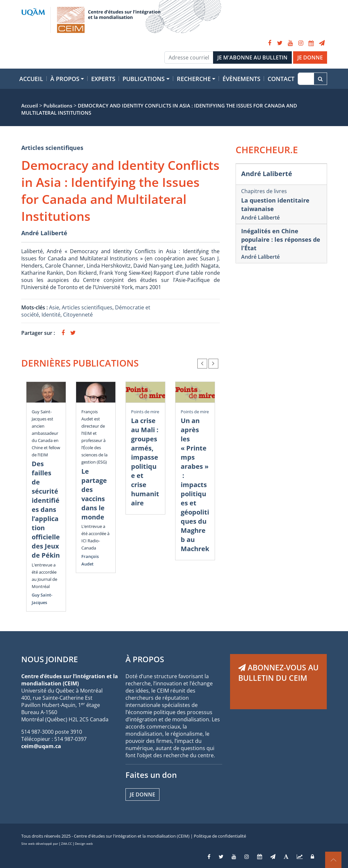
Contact (281, 79)
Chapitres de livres (264, 191)
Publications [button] (144, 79)
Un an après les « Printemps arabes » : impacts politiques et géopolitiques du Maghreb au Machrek (195, 485)
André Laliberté (44, 233)
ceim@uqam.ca (41, 746)
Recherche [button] (194, 79)
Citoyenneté (78, 315)
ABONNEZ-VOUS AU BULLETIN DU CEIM (278, 673)
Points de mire (145, 412)
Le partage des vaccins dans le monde (94, 494)
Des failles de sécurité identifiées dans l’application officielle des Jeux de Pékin (46, 509)
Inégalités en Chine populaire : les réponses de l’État (281, 239)
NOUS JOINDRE (50, 659)
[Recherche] (306, 79)
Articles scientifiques (52, 148)
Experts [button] (103, 79)
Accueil (31, 79)
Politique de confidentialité (220, 836)
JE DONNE (310, 57)
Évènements (241, 79)
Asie (54, 307)
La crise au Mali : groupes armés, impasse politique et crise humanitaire (145, 462)
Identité (51, 315)
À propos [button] (65, 79)
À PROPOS (145, 659)
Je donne (142, 794)
